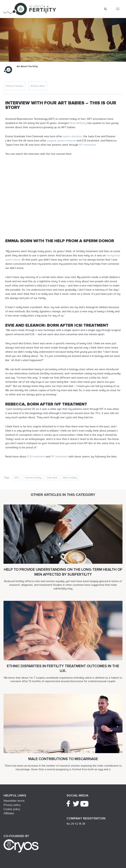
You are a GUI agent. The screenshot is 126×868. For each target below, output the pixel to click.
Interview (52, 478)
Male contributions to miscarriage (63, 759)
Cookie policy (12, 809)
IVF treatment (87, 145)
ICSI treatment (36, 457)
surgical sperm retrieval (61, 141)
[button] (106, 9)
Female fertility (33, 478)
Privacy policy (12, 805)
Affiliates (9, 813)
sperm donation (72, 136)
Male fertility (70, 478)
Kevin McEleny (78, 123)
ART (17, 478)
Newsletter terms (14, 801)
